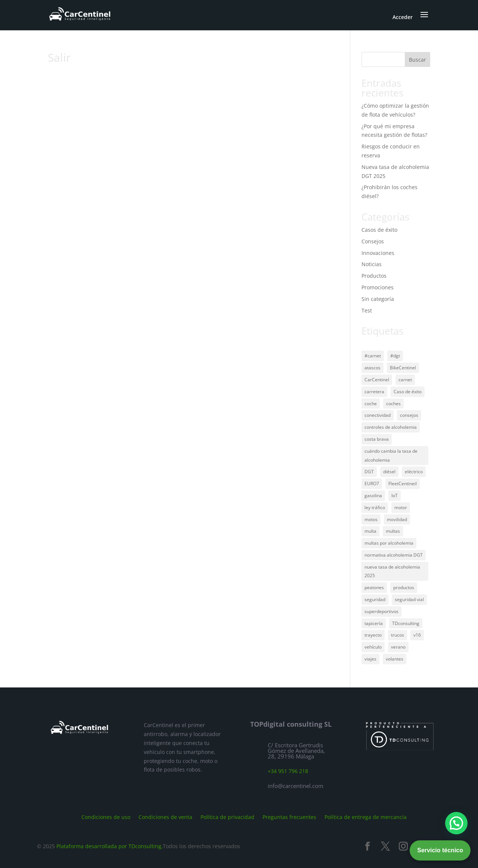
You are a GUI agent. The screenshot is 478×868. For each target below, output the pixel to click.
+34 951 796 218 (288, 771)
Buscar (418, 60)
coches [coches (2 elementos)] (393, 404)
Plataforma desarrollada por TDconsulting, (110, 846)
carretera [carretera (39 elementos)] (374, 392)
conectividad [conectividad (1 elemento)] (378, 415)
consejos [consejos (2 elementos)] (409, 415)
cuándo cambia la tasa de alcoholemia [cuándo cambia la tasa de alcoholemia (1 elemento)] (391, 455)
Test (367, 310)
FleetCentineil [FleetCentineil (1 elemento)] (403, 484)
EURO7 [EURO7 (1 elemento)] (372, 484)
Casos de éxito (379, 230)
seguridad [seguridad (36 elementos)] (375, 599)
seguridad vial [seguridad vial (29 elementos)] (409, 599)
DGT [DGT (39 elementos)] (369, 472)
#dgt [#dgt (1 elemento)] (395, 356)
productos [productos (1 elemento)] (404, 587)
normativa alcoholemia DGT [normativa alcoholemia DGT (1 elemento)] (394, 555)
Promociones (378, 287)
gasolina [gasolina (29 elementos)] (373, 495)
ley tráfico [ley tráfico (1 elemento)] (375, 507)
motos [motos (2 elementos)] (371, 519)
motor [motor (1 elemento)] (401, 507)
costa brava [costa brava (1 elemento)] (377, 439)
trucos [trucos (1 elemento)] (398, 635)
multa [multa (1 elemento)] (370, 531)
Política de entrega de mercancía (366, 817)
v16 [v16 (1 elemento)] (417, 635)
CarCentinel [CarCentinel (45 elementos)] (377, 380)
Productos (374, 276)
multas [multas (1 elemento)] (393, 531)
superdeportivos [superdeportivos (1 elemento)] (381, 611)
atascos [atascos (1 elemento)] (373, 368)
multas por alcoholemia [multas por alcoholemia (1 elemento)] (389, 543)
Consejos (373, 241)
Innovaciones (378, 253)
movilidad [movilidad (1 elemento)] (397, 519)
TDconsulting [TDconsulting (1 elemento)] (406, 623)
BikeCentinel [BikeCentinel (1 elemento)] (403, 368)
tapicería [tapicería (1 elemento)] (374, 623)
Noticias (372, 264)
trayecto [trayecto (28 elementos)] (373, 635)
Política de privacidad (227, 817)
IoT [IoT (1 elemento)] (395, 495)
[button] (456, 823)
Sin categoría (378, 299)
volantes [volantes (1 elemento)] (395, 659)
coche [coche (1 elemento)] (371, 404)
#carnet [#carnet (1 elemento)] (373, 356)
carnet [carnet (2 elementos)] (405, 380)
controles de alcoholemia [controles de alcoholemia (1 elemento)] (391, 427)
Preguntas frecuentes (289, 817)
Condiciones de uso (106, 817)
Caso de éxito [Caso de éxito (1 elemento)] (408, 392)
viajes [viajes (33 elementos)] (370, 659)
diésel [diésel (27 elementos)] (389, 472)
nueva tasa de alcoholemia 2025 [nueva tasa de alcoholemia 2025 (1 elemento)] (392, 571)
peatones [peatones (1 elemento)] (374, 587)
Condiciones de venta (165, 817)
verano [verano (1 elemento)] (398, 647)
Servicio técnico (440, 850)
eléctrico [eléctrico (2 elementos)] (414, 472)
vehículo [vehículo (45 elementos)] (373, 647)
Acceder (403, 17)
